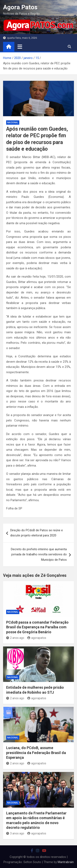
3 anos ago (15, 833)
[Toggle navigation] (20, 47)
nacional (13, 123)
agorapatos (37, 638)
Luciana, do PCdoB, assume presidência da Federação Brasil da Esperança (36, 753)
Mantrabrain (66, 862)
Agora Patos (20, 7)
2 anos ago (15, 638)
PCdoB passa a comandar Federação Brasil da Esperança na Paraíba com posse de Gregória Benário (37, 627)
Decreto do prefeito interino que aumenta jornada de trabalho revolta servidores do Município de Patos (39, 554)
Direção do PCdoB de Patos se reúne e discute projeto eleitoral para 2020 (37, 533)
